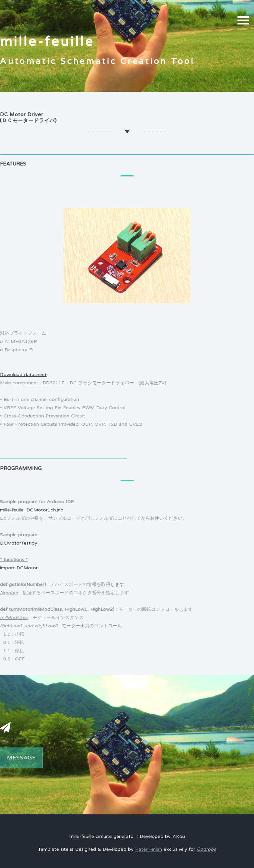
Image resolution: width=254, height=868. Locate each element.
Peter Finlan (149, 849)
